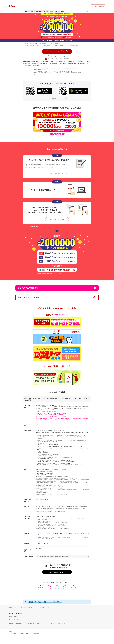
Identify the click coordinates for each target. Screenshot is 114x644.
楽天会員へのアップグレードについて (55, 420)
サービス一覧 (13, 634)
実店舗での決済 (13, 617)
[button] (57, 51)
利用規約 (53, 623)
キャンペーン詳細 (61, 164)
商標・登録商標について (63, 623)
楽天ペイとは (12, 608)
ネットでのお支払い (45, 608)
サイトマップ (46, 623)
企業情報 (11, 623)
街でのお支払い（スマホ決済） (28, 608)
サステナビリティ (36, 634)
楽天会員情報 (26, 62)
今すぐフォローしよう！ (57, 573)
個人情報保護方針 (20, 623)
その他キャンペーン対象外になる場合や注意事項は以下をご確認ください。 (57, 557)
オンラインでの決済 (14, 620)
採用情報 (38, 623)
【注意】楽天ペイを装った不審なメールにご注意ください (45, 602)
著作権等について (30, 623)
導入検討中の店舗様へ (98, 6)
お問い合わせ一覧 (24, 634)
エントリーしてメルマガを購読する (57, 59)
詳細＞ (88, 11)
